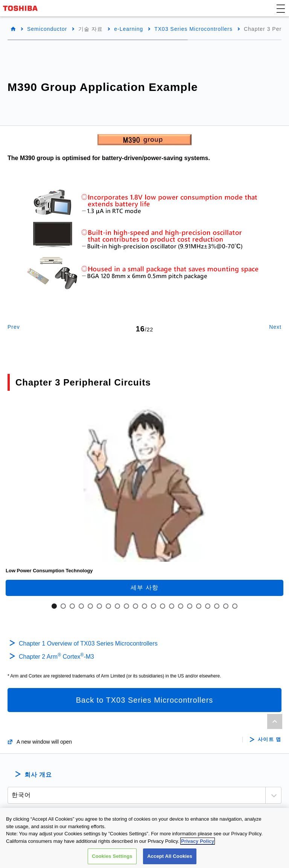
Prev (14, 327)
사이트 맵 (270, 739)
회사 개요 (38, 775)
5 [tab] (90, 606)
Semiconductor (47, 29)
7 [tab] (108, 606)
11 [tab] (144, 606)
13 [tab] (163, 606)
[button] (281, 8)
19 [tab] (217, 606)
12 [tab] (154, 606)
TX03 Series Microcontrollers (193, 29)
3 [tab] (72, 606)
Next (275, 327)
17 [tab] (199, 606)
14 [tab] (172, 606)
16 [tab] (190, 606)
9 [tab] (126, 606)
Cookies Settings (112, 857)
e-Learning (129, 29)
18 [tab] (208, 606)
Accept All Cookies (170, 857)
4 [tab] (81, 606)
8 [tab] (117, 606)
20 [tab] (226, 606)
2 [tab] (63, 606)
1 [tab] (54, 606)
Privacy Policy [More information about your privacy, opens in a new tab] (198, 842)
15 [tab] (181, 606)
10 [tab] (135, 606)
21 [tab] (235, 606)
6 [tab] (99, 606)
